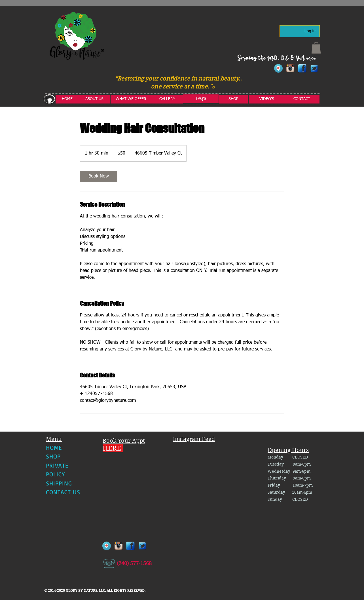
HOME (54, 447)
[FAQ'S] (201, 99)
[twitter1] (314, 68)
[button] (316, 48)
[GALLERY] (167, 99)
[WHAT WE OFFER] (131, 99)
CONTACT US (63, 492)
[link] (99, 176)
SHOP (53, 456)
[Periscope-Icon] (278, 68)
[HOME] (67, 99)
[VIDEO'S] (267, 99)
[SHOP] (233, 99)
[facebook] (302, 68)
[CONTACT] (302, 99)
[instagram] (290, 68)
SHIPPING (59, 483)
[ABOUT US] (94, 99)
